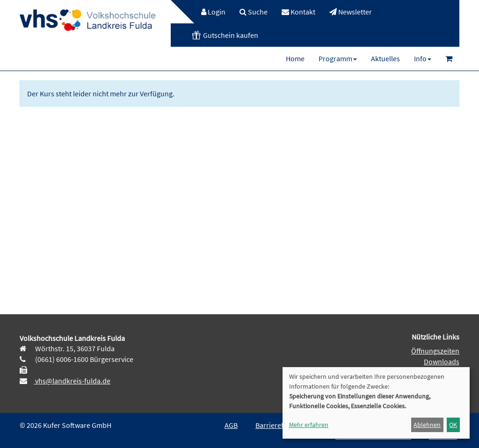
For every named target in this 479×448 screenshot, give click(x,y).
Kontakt (298, 12)
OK (453, 425)
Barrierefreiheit (280, 425)
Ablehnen (427, 425)
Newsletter (351, 12)
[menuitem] (209, 12)
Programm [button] (338, 58)
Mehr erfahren (309, 425)
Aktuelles (385, 58)
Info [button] (423, 58)
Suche (254, 12)
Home (295, 58)
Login (213, 12)
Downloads (442, 361)
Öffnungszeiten (435, 351)
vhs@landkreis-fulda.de (72, 381)
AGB (231, 425)
